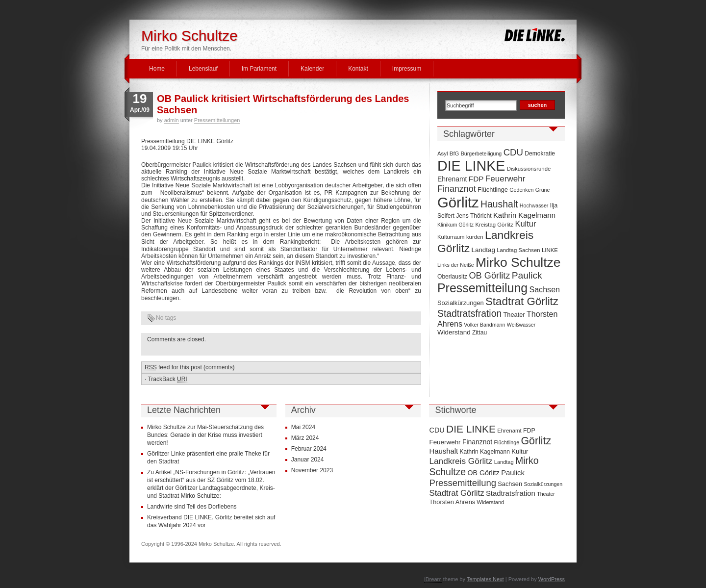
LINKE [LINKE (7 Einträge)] (550, 250)
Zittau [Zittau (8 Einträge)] (479, 332)
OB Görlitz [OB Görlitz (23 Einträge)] (489, 276)
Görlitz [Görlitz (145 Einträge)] (458, 202)
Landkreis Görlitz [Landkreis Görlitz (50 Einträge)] (461, 461)
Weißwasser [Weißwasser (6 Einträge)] (521, 325)
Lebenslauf (203, 69)
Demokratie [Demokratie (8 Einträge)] (540, 153)
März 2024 (305, 438)
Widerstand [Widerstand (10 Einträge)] (454, 332)
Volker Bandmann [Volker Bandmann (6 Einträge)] (484, 325)
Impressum (407, 69)
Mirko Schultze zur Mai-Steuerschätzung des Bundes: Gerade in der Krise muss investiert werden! (205, 435)
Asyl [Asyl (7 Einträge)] (442, 153)
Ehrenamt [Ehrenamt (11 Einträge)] (452, 179)
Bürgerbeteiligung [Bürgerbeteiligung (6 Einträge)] (481, 153)
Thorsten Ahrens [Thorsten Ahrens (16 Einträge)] (452, 502)
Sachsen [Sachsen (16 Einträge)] (544, 289)
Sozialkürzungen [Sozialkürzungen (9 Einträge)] (461, 303)
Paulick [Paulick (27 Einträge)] (527, 275)
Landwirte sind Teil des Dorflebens (192, 507)
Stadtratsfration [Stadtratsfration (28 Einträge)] (469, 313)
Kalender (312, 69)
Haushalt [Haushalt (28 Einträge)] (499, 204)
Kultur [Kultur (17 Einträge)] (525, 224)
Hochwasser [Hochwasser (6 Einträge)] (534, 205)
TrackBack (167, 379)
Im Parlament (259, 69)
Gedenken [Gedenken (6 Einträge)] (521, 190)
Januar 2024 (308, 460)
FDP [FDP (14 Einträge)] (476, 179)
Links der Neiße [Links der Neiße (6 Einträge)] (456, 265)
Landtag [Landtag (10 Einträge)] (483, 250)
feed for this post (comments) (189, 368)
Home (157, 69)
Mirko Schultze (189, 36)
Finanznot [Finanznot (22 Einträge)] (457, 189)
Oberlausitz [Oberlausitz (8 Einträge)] (452, 277)
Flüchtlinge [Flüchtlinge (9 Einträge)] (493, 190)
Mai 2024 (303, 427)
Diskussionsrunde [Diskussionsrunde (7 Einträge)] (529, 169)
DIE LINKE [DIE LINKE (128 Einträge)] (471, 166)
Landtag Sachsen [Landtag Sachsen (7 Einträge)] (518, 250)
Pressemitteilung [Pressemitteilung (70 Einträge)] (482, 288)
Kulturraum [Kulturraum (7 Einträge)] (451, 237)
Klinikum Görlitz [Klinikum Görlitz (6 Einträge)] (455, 225)
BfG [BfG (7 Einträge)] (454, 153)
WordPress (552, 579)
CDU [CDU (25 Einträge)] (513, 152)
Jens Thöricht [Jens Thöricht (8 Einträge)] (474, 216)
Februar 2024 (309, 449)
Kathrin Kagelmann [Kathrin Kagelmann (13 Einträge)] (524, 215)
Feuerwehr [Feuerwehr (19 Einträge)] (505, 179)
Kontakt (358, 69)
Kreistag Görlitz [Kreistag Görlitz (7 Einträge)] (494, 225)
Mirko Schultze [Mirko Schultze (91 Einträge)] (518, 262)
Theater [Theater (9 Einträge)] (514, 315)
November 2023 (312, 470)
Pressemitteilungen (217, 120)
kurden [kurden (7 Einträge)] (475, 237)
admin (172, 120)
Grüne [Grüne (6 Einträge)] (543, 190)
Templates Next (485, 579)
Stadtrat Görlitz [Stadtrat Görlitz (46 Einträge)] (522, 301)
